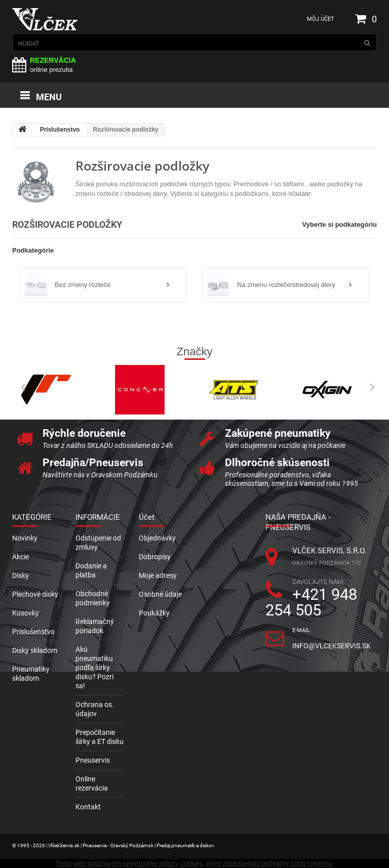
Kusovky (26, 613)
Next (369, 387)
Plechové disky (35, 594)
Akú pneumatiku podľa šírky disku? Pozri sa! (94, 668)
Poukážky (154, 613)
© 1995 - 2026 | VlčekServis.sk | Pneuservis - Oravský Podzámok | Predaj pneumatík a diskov (113, 845)
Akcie (21, 557)
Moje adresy (158, 575)
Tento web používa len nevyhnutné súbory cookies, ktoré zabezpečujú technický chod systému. (194, 863)
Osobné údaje (160, 594)
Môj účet (321, 19)
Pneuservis (93, 760)
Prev (20, 387)
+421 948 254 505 (311, 602)
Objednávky (157, 538)
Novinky (25, 538)
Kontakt (88, 807)
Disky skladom (35, 650)
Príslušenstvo (60, 130)
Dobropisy (155, 557)
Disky (21, 575)
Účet (147, 517)
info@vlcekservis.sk (332, 646)
